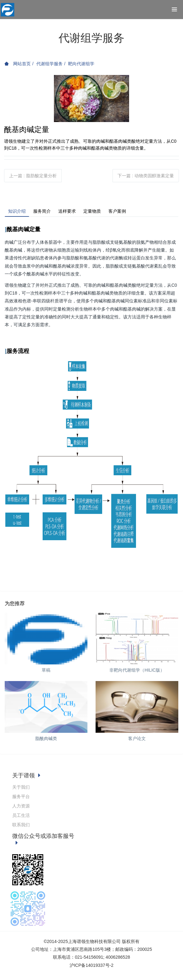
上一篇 (33, 176)
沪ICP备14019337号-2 (91, 965)
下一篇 (146, 176)
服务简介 (42, 211)
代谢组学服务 (50, 64)
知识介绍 (17, 211)
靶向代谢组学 (81, 64)
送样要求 (67, 211)
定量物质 (92, 211)
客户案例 (117, 211)
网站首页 (18, 64)
